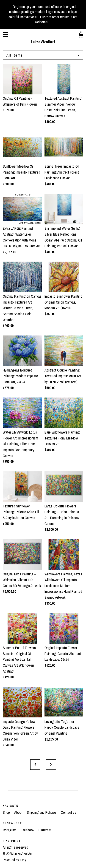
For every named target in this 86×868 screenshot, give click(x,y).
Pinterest (45, 830)
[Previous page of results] (35, 765)
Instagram (10, 830)
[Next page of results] (51, 765)
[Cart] (81, 36)
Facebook (28, 830)
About (19, 812)
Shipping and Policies (42, 812)
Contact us (68, 812)
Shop (7, 812)
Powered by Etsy (14, 860)
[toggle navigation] (6, 35)
